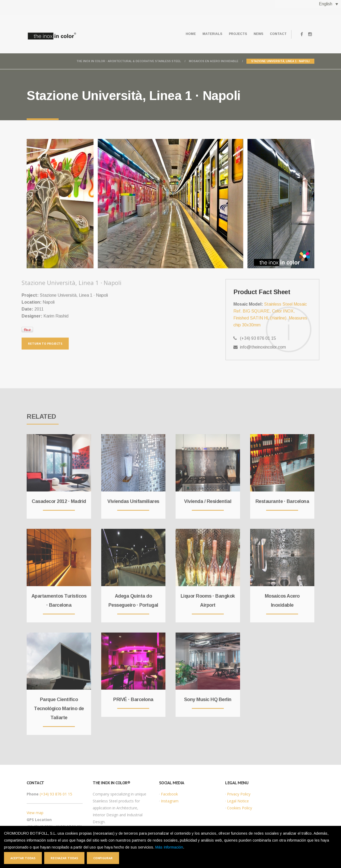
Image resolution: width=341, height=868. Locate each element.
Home (177, 34)
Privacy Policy (239, 794)
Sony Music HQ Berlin (208, 696)
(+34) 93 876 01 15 (56, 794)
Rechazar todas (64, 858)
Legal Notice (238, 801)
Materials (202, 34)
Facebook (169, 794)
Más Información (169, 847)
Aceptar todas (23, 858)
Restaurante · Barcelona (282, 498)
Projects (230, 34)
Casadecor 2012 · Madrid (59, 498)
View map (35, 813)
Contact (277, 34)
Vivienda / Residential (208, 498)
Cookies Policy (239, 808)
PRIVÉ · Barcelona (133, 696)
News (254, 34)
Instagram (170, 801)
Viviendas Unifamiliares (133, 498)
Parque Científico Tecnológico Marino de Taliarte (59, 705)
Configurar (103, 858)
